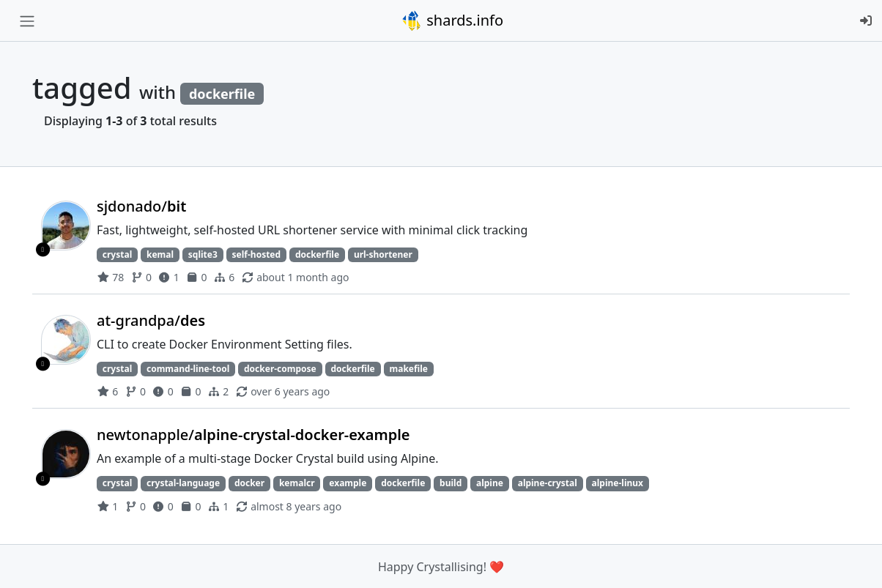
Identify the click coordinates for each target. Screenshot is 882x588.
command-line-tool (188, 369)
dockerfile (317, 254)
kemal (160, 254)
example (348, 483)
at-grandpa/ (151, 320)
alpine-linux (618, 483)
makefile (409, 369)
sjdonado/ (141, 206)
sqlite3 (203, 254)
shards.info (452, 21)
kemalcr (297, 483)
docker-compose (280, 369)
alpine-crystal (548, 483)
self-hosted (257, 254)
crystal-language (183, 483)
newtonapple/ (253, 435)
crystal (117, 254)
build (451, 483)
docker (249, 483)
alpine (490, 483)
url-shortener (383, 254)
